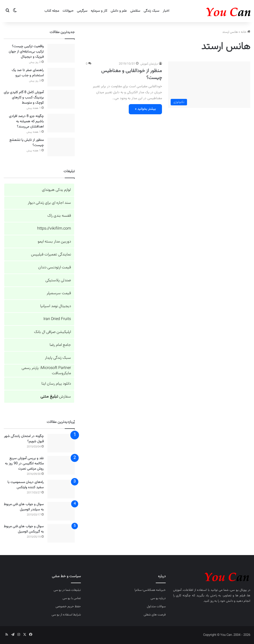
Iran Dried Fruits (57, 319)
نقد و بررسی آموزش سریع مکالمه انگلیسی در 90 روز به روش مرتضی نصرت (24, 464)
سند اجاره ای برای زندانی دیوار (49, 203)
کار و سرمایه (99, 11)
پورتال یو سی (238, 590)
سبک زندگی (151, 11)
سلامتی (135, 11)
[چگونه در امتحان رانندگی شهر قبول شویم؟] (61, 443)
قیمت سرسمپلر (59, 293)
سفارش (56, 397)
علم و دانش (119, 11)
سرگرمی (82, 11)
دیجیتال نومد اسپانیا (56, 306)
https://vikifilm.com (54, 229)
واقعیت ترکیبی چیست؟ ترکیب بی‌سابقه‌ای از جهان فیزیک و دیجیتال (26, 52)
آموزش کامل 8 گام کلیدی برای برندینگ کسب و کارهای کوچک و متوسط (24, 98)
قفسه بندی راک (59, 216)
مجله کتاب (52, 11)
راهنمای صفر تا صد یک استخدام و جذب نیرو (28, 73)
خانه (246, 32)
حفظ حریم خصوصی (68, 606)
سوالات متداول (156, 606)
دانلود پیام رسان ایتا (56, 384)
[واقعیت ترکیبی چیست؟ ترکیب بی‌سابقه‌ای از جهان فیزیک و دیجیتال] (61, 53)
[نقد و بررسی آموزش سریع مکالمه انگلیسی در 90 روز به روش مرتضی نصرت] (61, 465)
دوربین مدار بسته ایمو (54, 242)
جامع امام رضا (60, 345)
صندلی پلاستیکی (58, 280)
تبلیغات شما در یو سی (67, 590)
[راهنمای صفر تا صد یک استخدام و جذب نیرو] (61, 77)
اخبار (166, 11)
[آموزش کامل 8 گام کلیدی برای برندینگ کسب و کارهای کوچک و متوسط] (61, 99)
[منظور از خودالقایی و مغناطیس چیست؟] (209, 85)
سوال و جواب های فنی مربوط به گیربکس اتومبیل (24, 529)
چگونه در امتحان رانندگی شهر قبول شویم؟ (24, 439)
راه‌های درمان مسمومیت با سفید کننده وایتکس (26, 485)
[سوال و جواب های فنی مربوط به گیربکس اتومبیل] (61, 533)
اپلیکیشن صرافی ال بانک (52, 332)
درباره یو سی (158, 598)
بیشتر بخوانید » (145, 109)
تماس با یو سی (72, 598)
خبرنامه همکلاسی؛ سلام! (150, 590)
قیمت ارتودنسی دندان (55, 267)
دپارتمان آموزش (149, 64)
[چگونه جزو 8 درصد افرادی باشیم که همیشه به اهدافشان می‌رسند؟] (61, 123)
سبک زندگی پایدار (58, 358)
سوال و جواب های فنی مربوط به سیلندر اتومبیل (24, 507)
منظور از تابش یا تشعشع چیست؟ (27, 143)
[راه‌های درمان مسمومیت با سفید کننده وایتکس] (61, 489)
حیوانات (68, 11)
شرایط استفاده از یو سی (66, 615)
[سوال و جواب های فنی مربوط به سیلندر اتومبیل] (61, 511)
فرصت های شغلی (155, 615)
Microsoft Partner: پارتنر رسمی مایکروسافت (46, 371)
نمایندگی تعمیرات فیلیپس (51, 255)
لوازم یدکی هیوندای (56, 190)
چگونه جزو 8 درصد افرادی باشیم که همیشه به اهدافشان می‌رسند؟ (26, 121)
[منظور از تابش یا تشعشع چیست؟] (61, 147)
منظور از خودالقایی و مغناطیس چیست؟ (132, 74)
